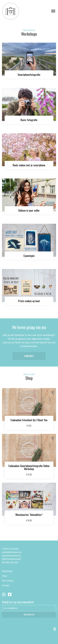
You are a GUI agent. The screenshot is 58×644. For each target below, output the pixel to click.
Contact (29, 356)
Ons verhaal (8, 581)
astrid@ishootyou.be (12, 552)
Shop (4, 576)
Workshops (7, 571)
